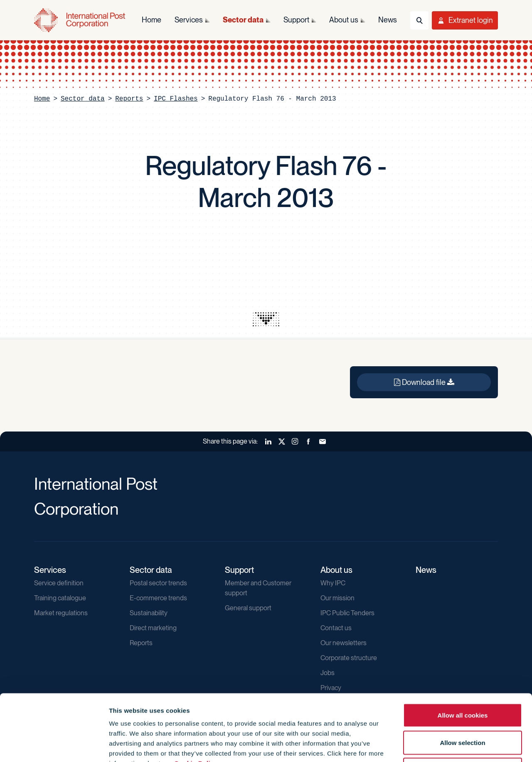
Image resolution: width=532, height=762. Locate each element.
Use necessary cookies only (463, 707)
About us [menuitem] (344, 20)
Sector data (83, 99)
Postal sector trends (158, 583)
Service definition (59, 583)
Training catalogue (60, 598)
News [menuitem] (388, 20)
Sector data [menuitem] (243, 20)
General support (248, 608)
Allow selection (462, 680)
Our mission (337, 598)
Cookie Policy (196, 701)
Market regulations (61, 613)
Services (50, 570)
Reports (129, 99)
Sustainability (149, 613)
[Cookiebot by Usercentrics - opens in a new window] (54, 746)
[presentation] (266, 319)
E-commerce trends (158, 598)
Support (239, 570)
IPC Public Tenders (347, 613)
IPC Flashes (176, 99)
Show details (449, 746)
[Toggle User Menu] (465, 20)
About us (336, 570)
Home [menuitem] (151, 20)
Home (42, 99)
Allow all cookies (463, 653)
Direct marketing (153, 628)
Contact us (336, 628)
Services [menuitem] (189, 20)
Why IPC (333, 583)
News (426, 570)
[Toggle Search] (419, 20)
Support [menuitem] (296, 20)
